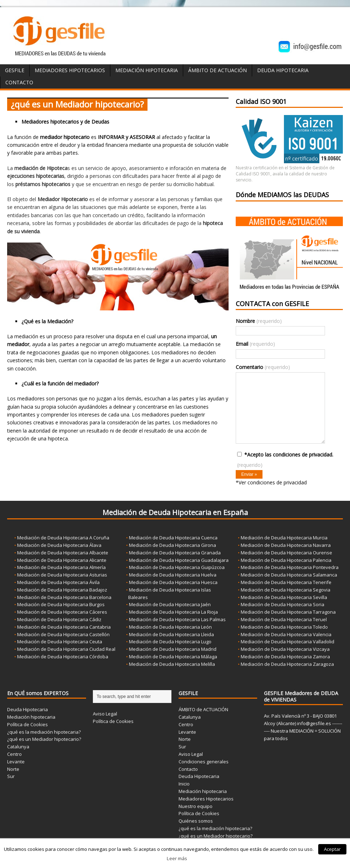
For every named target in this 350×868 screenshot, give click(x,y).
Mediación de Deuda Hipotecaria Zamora (285, 657)
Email (255, 344)
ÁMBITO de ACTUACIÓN (217, 70)
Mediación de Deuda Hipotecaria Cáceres (62, 612)
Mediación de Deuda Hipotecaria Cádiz (59, 619)
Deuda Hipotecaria (283, 70)
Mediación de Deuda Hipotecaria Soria (282, 604)
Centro (14, 754)
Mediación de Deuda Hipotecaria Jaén (170, 604)
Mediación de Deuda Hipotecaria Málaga (173, 657)
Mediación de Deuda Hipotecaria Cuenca (173, 538)
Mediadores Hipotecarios (70, 70)
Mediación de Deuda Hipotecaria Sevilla (284, 597)
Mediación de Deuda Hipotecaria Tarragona (288, 612)
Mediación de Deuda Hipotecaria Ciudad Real (66, 649)
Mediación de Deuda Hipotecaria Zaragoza (287, 664)
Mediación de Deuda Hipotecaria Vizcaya (285, 649)
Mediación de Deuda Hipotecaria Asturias (62, 575)
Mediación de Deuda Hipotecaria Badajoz (62, 590)
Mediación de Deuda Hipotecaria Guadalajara (179, 560)
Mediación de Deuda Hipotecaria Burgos (61, 604)
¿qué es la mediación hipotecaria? (44, 732)
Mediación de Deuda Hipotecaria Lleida (171, 634)
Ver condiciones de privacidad (273, 482)
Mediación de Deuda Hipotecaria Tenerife (286, 582)
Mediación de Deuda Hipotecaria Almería (61, 567)
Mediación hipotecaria (31, 717)
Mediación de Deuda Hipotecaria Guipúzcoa (177, 567)
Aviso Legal (105, 714)
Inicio (184, 784)
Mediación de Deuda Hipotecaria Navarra (286, 545)
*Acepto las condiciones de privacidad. (285, 460)
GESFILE (15, 70)
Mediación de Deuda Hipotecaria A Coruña (63, 538)
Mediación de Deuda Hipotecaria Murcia (284, 538)
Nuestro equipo (196, 806)
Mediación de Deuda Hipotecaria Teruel (284, 619)
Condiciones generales (204, 762)
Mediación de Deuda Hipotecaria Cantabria (64, 627)
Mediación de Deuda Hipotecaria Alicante (62, 560)
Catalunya (18, 747)
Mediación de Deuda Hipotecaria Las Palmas (177, 619)
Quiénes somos (196, 821)
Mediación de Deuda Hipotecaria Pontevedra (290, 567)
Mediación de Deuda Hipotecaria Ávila (58, 582)
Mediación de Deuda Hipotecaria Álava (59, 545)
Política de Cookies (27, 724)
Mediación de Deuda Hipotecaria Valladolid (287, 642)
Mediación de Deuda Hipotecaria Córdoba (63, 657)
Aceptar (332, 849)
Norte (13, 769)
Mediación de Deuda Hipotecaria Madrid (173, 649)
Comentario (263, 367)
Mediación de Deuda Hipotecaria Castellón (63, 634)
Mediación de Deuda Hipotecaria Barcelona (64, 597)
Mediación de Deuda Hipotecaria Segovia (286, 590)
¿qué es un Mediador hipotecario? (44, 739)
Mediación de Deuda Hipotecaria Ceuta (60, 642)
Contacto (19, 82)
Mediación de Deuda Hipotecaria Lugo (170, 642)
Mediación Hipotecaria (147, 70)
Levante (16, 762)
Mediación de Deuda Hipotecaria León (170, 627)
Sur (11, 776)
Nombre (259, 321)
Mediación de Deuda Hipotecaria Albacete (63, 553)
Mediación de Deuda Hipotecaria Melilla (172, 664)
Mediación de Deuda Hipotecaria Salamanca (289, 575)
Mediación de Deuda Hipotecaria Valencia (286, 634)
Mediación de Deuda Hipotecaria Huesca (173, 582)
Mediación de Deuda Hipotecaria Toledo (284, 627)
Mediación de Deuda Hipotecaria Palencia (286, 560)
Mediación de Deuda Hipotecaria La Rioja (173, 612)
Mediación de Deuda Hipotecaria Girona (172, 545)
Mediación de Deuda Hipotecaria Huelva (173, 575)
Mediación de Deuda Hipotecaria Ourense (286, 553)
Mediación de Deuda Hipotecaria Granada (175, 553)
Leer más (177, 858)
